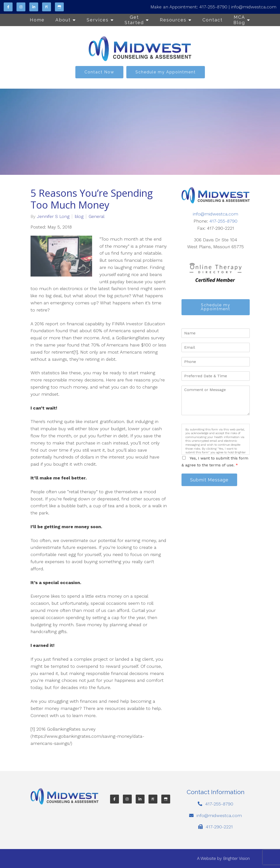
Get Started (134, 20)
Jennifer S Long (53, 216)
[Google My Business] (59, 7)
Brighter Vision (236, 858)
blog (79, 216)
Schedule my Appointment (166, 72)
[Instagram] (21, 7)
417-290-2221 (219, 827)
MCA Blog (239, 20)
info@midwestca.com (254, 7)
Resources (173, 20)
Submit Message (210, 480)
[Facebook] (8, 7)
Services (98, 20)
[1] (76, 352)
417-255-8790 (213, 7)
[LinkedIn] (34, 7)
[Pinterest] (47, 7)
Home (37, 20)
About (63, 20)
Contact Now (99, 72)
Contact (213, 20)
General (97, 216)
